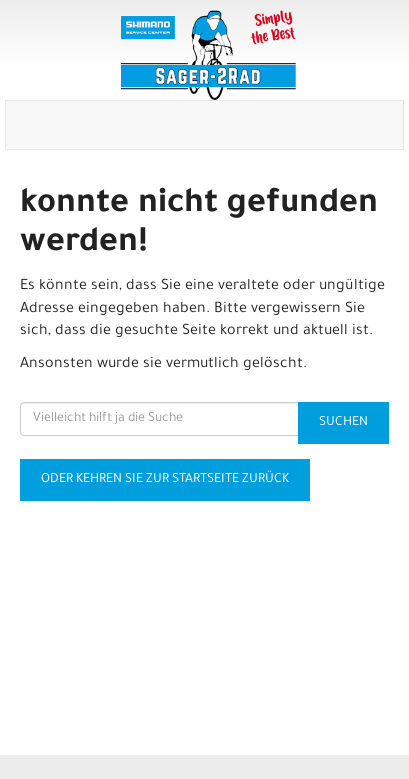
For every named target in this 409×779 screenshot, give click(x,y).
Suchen (343, 423)
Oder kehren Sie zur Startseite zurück (165, 480)
